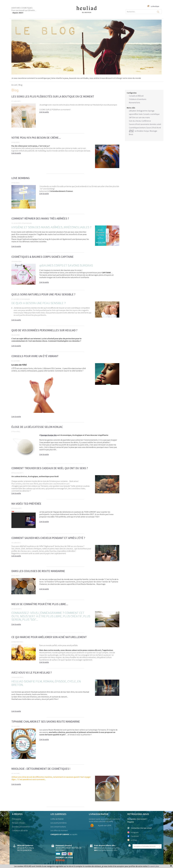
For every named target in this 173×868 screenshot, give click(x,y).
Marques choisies (19, 823)
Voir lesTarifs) (108, 821)
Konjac (147, 131)
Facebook (133, 836)
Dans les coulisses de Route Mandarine (38, 571)
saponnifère (134, 114)
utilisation (133, 111)
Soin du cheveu (135, 121)
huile (141, 114)
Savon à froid (151, 128)
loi (136, 131)
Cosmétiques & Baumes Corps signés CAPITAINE (42, 257)
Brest (131, 134)
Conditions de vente (20, 830)
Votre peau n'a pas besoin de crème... (36, 138)
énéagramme (142, 111)
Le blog (132, 840)
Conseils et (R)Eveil (136, 96)
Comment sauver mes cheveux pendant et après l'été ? (48, 538)
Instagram (133, 832)
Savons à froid (134, 124)
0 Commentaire (27, 223)
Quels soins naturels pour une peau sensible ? (43, 294)
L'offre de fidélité (57, 819)
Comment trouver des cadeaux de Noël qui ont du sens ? (50, 468)
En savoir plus (153, 866)
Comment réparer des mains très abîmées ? (40, 218)
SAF (130, 117)
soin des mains (144, 117)
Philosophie (17, 819)
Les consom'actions (58, 827)
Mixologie (153, 131)
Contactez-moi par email (140, 828)
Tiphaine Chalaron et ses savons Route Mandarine (46, 722)
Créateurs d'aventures (138, 99)
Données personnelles (21, 827)
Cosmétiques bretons (137, 128)
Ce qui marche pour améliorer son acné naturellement (49, 637)
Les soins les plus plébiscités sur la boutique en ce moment (53, 96)
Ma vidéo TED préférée (26, 504)
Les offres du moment (59, 830)
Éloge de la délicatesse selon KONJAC (37, 427)
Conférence (146, 121)
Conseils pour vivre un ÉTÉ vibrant (35, 356)
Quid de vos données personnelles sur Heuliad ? (44, 330)
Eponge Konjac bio (49, 435)
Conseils (146, 114)
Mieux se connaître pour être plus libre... (40, 604)
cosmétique (155, 114)
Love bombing (21, 178)
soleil (159, 124)
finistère (140, 131)
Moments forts (134, 103)
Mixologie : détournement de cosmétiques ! (41, 769)
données (153, 124)
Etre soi (135, 117)
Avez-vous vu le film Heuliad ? (32, 673)
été (131, 131)
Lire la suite (44, 112)
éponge (151, 111)
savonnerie (145, 124)
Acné (159, 128)
